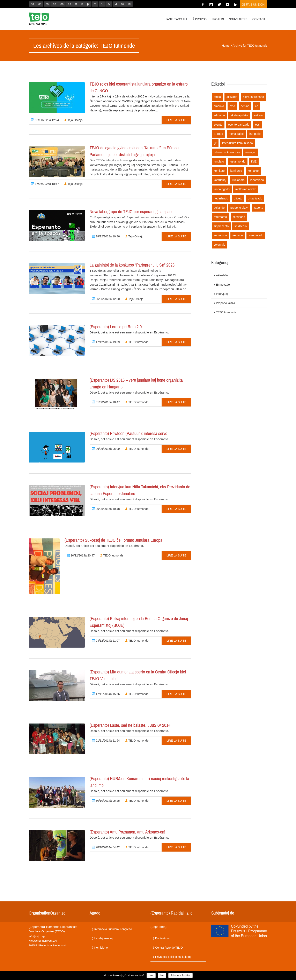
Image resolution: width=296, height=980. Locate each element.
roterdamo (220, 217)
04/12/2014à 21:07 (106, 641)
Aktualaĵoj (222, 275)
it (82, 4)
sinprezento (221, 226)
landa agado (222, 189)
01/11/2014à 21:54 (106, 741)
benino (245, 106)
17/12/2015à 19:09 (106, 342)
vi (116, 4)
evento (218, 125)
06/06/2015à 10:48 (106, 509)
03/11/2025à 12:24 (45, 120)
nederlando (221, 198)
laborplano (257, 180)
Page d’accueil (177, 19)
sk (123, 4)
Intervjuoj (222, 294)
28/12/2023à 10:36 (106, 236)
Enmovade (223, 285)
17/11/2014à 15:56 (106, 694)
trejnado (238, 235)
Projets (218, 19)
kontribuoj (220, 180)
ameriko (219, 106)
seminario (239, 217)
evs (257, 125)
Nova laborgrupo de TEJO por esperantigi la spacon (133, 212)
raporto (259, 208)
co (257, 106)
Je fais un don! (254, 5)
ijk (215, 143)
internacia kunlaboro (227, 152)
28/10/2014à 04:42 (106, 847)
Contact (259, 19)
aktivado (232, 97)
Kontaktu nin (163, 938)
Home (226, 46)
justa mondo (238, 161)
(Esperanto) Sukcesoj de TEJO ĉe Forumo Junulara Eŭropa (113, 540)
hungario (255, 134)
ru (102, 4)
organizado (255, 198)
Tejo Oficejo (73, 120)
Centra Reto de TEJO (169, 948)
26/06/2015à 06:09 (106, 449)
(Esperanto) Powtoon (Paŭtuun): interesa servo (128, 433)
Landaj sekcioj (103, 938)
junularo (219, 161)
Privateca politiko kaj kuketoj (173, 957)
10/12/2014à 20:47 (81, 555)
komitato (219, 171)
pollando (219, 208)
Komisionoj (101, 948)
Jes (151, 975)
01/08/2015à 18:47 (106, 402)
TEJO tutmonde (137, 342)
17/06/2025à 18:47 (45, 184)
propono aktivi (239, 208)
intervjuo (251, 152)
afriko (217, 97)
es (69, 4)
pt (88, 4)
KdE (254, 161)
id (129, 4)
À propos (200, 19)
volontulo (220, 245)
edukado (219, 115)
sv (109, 4)
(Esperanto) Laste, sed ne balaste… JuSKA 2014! (131, 725)
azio (232, 106)
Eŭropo (218, 134)
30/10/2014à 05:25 (106, 801)
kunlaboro (238, 180)
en (62, 4)
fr (76, 4)
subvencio (220, 235)
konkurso (236, 171)
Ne (162, 975)
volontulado (256, 235)
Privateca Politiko (180, 975)
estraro (259, 115)
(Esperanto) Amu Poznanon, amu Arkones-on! (127, 832)
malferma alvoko (246, 189)
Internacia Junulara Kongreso (113, 929)
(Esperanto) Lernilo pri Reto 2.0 (116, 327)
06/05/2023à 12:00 (106, 299)
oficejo (238, 198)
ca (40, 4)
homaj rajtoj (236, 134)
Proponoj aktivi (225, 303)
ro (95, 4)
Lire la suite (176, 120)
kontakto (253, 171)
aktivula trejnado (253, 97)
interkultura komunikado (238, 143)
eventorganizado (239, 125)
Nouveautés (238, 19)
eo (32, 4)
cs (47, 4)
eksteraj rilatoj (239, 115)
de (54, 4)
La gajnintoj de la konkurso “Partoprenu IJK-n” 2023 (132, 265)
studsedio (240, 226)
